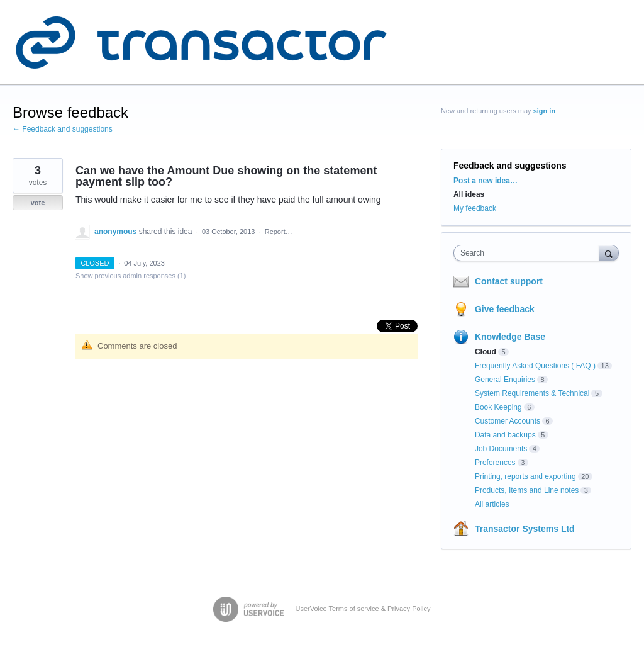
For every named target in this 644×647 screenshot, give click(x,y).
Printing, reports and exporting (525, 476)
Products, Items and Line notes (527, 490)
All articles (492, 504)
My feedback (475, 208)
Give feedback (505, 309)
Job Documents (501, 449)
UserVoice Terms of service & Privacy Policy (363, 609)
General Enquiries (505, 380)
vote (38, 203)
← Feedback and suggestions (63, 129)
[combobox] (529, 253)
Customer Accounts (508, 421)
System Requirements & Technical (532, 393)
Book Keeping (498, 407)
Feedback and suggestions (510, 166)
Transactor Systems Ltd (525, 529)
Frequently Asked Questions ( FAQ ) (535, 366)
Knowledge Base (510, 337)
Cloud (486, 352)
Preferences (495, 463)
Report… (279, 232)
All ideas (469, 194)
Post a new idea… (486, 181)
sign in (544, 111)
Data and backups (505, 435)
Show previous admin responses (130, 276)
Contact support (509, 281)
